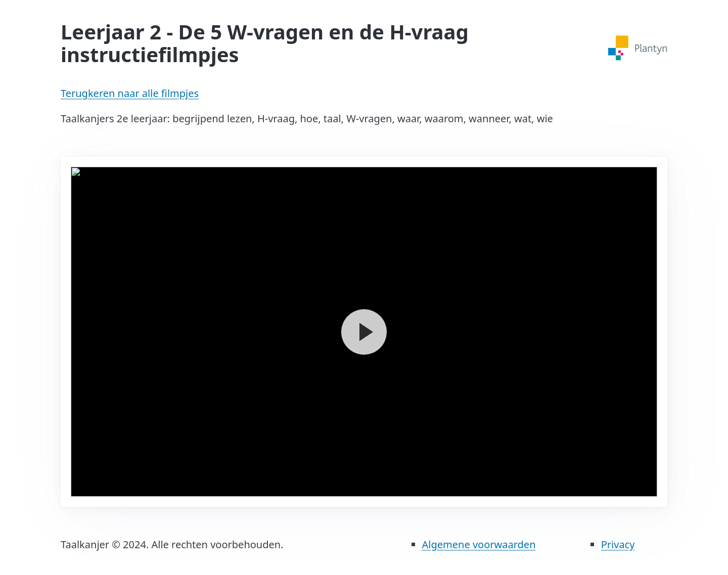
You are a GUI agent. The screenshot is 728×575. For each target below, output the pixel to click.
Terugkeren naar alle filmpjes (130, 93)
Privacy (618, 544)
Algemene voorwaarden (479, 544)
